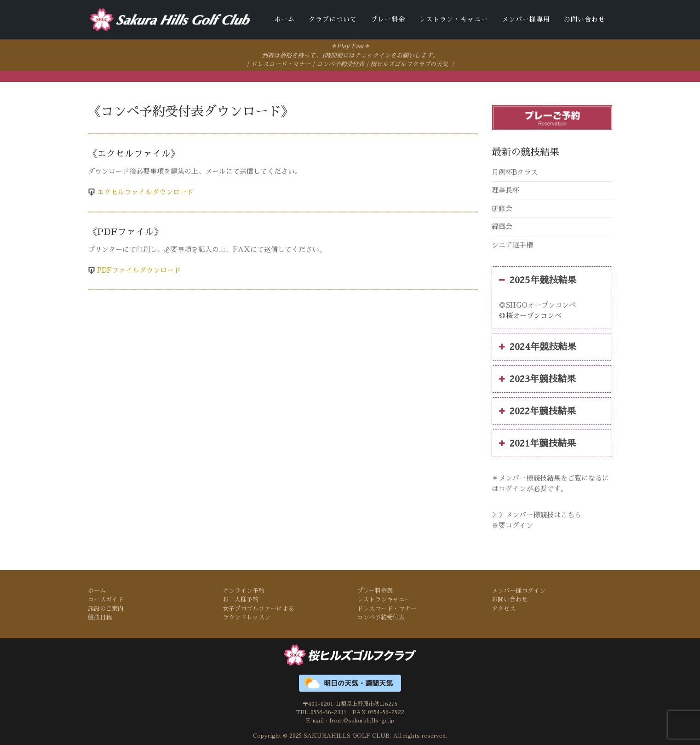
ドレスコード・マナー (281, 64)
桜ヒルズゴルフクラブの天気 (409, 64)
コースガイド (106, 599)
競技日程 (100, 617)
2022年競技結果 (537, 411)
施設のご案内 (106, 608)
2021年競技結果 (537, 443)
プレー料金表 (375, 590)
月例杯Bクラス (515, 171)
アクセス (504, 608)
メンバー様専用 (526, 19)
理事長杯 (505, 190)
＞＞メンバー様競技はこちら (536, 514)
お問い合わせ (585, 19)
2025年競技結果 (538, 280)
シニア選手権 (512, 244)
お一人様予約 (241, 599)
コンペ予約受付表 (340, 64)
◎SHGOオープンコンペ (537, 305)
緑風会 (502, 226)
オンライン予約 (244, 590)
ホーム (284, 19)
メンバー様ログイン (519, 590)
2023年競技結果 (537, 378)
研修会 (502, 208)
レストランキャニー (384, 599)
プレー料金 (388, 19)
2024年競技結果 (538, 346)
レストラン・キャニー (453, 19)
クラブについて (333, 19)
